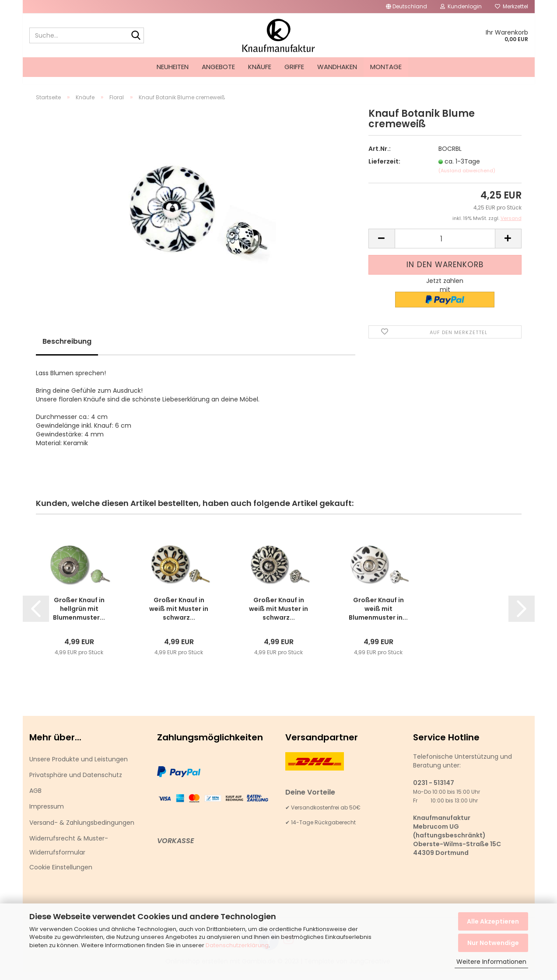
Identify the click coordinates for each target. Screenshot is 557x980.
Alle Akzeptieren (493, 921)
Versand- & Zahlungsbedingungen (82, 830)
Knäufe (260, 67)
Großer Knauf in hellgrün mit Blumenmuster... (79, 617)
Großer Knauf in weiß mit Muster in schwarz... (179, 617)
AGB (35, 799)
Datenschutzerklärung (237, 945)
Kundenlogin (461, 6)
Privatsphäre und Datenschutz (76, 783)
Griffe (294, 67)
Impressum (47, 814)
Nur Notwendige (493, 943)
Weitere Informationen (491, 962)
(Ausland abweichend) (467, 178)
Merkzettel (511, 6)
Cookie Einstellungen (61, 875)
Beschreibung (67, 349)
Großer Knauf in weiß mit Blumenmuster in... (378, 617)
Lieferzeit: (384, 169)
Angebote (218, 67)
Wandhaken (337, 67)
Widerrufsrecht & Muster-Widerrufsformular (69, 853)
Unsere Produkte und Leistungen (79, 767)
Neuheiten (173, 67)
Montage (386, 67)
